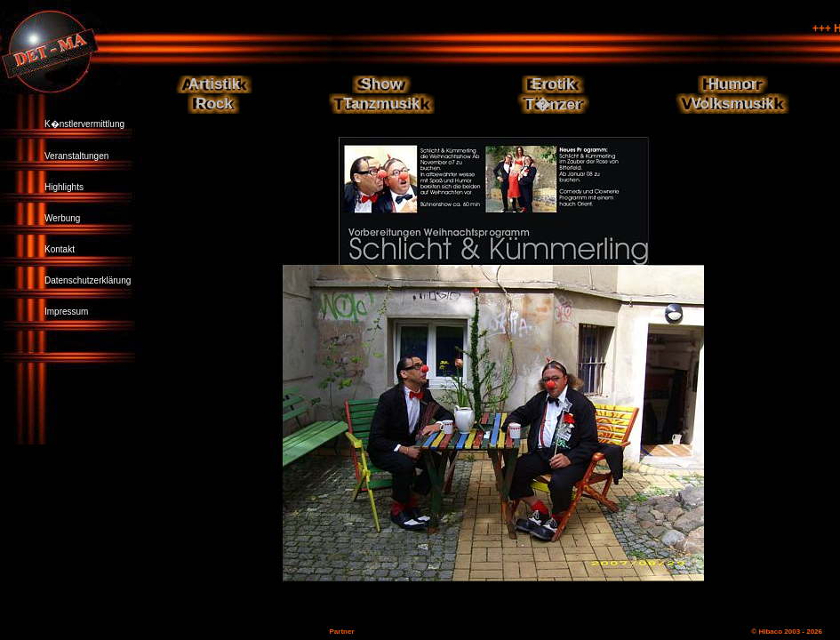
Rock (214, 104)
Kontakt (60, 249)
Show (382, 84)
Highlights (64, 187)
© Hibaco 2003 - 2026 (787, 632)
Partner (341, 632)
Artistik (215, 84)
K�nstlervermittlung (84, 124)
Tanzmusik (382, 104)
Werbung (62, 218)
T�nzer (553, 104)
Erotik (553, 84)
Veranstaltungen (76, 156)
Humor (733, 84)
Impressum (66, 312)
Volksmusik (732, 104)
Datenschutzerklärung (88, 280)
